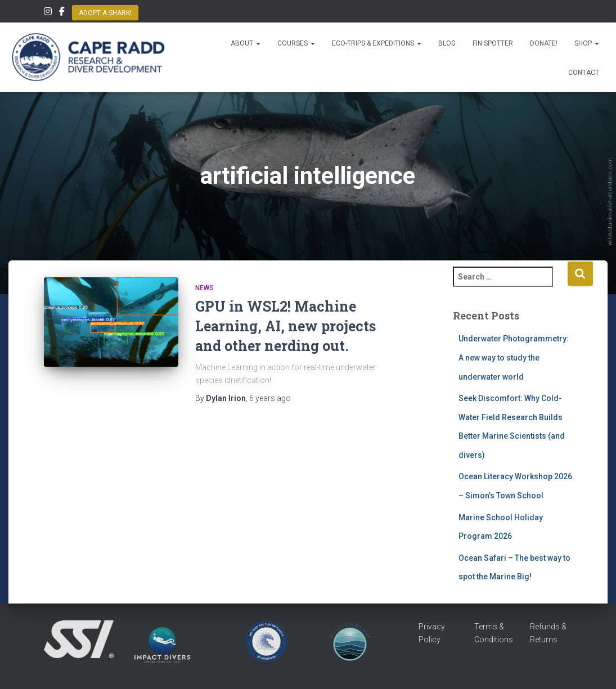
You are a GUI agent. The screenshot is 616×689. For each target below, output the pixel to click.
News (204, 288)
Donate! (544, 43)
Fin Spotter (493, 43)
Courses (296, 43)
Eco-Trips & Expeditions (377, 43)
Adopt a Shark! (105, 13)
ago (270, 398)
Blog (447, 43)
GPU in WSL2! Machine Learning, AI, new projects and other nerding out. (285, 326)
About (246, 43)
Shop (587, 43)
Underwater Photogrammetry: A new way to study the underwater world (514, 357)
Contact (584, 73)
